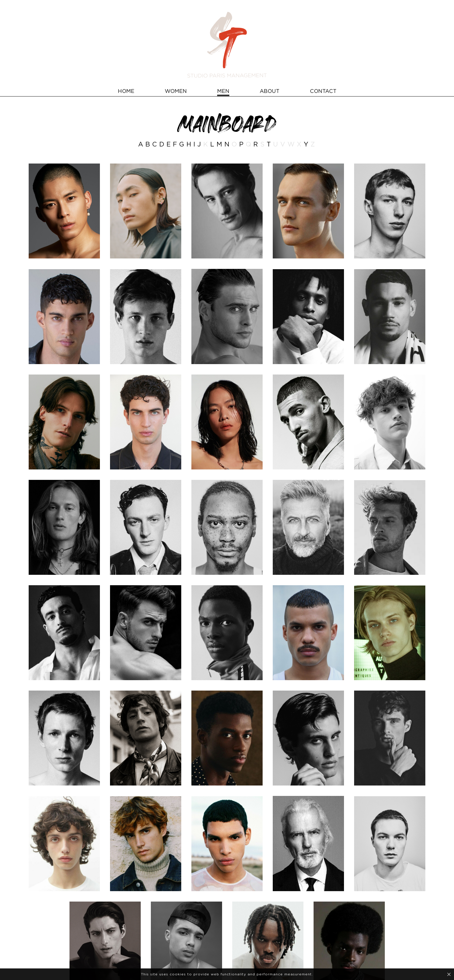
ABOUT (270, 91)
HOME (126, 91)
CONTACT (323, 91)
